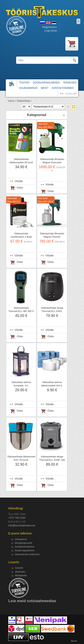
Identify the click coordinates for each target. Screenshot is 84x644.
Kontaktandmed (63, 88)
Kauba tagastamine (25, 550)
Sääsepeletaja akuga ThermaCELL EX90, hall (52, 458)
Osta (20, 188)
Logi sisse (51, 31)
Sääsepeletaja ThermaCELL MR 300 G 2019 (21, 311)
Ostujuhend (21, 539)
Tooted (24, 83)
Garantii (19, 568)
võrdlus (71, 94)
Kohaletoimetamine (25, 547)
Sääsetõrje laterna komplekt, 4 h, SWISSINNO (21, 385)
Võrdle (19, 181)
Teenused (70, 83)
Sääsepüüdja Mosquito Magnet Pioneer (52, 235)
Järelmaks (20, 572)
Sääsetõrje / (24, 101)
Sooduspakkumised (46, 83)
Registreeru (50, 27)
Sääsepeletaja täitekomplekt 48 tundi (21, 161)
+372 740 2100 (17, 518)
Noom (74, 641)
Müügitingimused (23, 543)
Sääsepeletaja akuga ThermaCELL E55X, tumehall (52, 311)
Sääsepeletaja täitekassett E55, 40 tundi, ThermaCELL (21, 460)
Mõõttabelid (21, 575)
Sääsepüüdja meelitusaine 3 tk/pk (21, 235)
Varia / (12, 101)
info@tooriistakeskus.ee (22, 526)
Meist (45, 88)
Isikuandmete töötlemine (27, 554)
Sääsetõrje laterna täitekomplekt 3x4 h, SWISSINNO (52, 385)
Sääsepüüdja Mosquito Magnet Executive (52, 161)
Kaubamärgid (28, 88)
